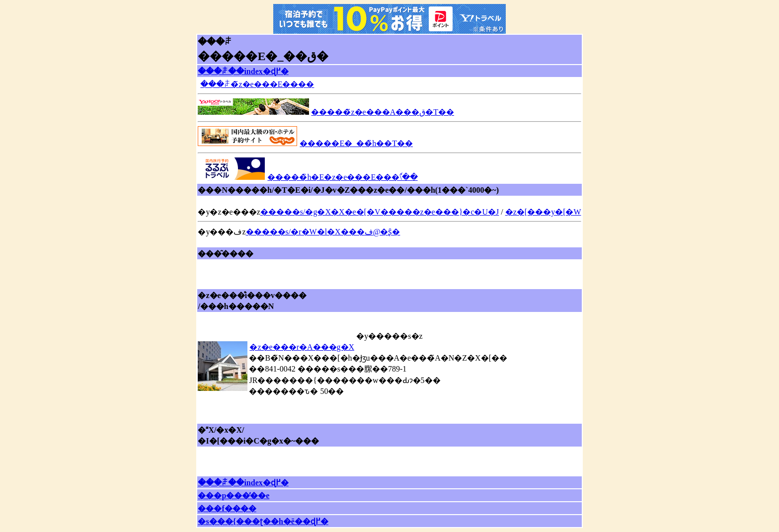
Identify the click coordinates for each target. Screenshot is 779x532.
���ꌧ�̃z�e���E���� (257, 84)
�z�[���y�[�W (543, 212)
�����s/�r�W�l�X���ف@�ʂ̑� (323, 232)
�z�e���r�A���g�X (302, 347)
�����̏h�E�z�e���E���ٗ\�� (342, 177)
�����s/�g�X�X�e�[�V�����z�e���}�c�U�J (380, 212)
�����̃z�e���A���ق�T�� (383, 112)
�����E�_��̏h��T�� (356, 143)
